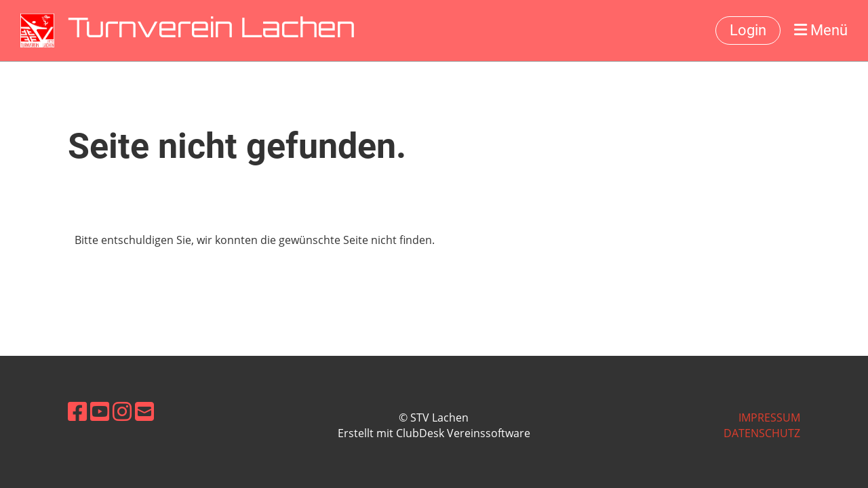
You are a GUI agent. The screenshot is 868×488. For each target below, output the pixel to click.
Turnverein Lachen (212, 30)
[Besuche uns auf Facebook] (77, 411)
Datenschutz (762, 433)
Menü (821, 30)
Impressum (769, 418)
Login (748, 30)
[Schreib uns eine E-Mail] (144, 411)
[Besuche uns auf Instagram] (122, 411)
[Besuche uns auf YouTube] (100, 411)
